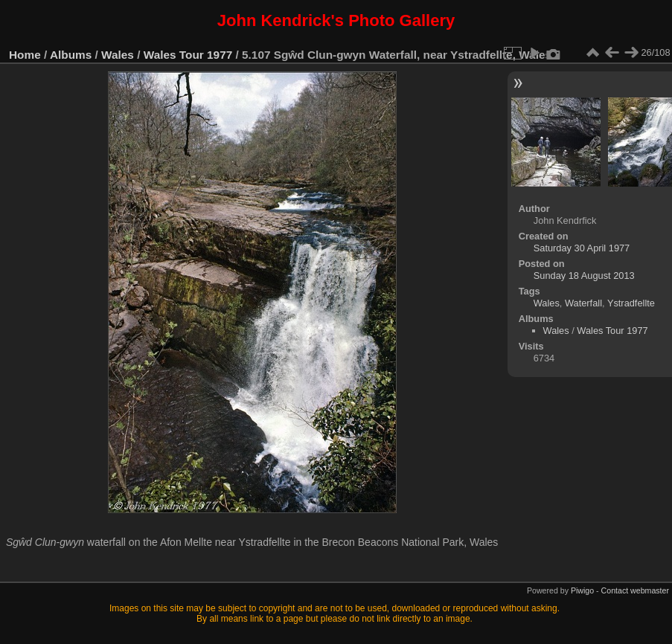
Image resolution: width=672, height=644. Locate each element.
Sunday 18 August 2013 (584, 276)
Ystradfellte (631, 303)
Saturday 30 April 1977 (582, 248)
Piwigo (582, 590)
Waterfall (583, 303)
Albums (71, 55)
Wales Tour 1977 (188, 55)
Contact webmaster (635, 590)
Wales (118, 55)
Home (25, 55)
